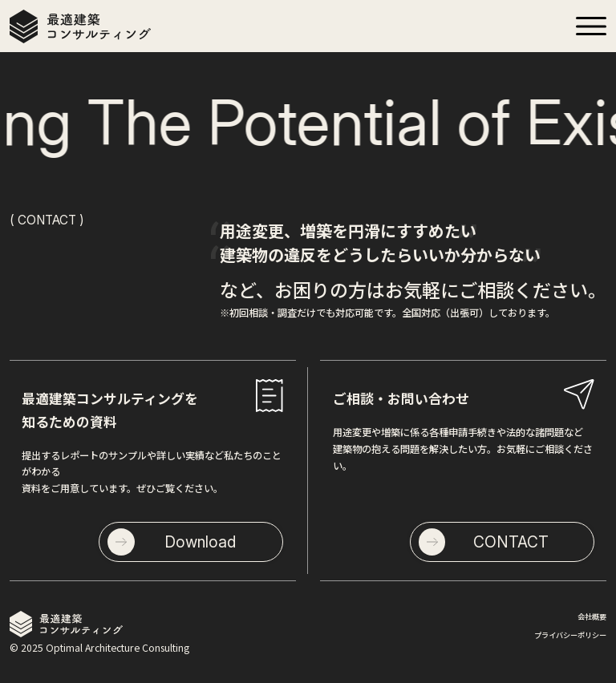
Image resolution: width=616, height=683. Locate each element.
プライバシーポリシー (570, 635)
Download (200, 542)
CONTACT (511, 542)
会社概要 (592, 616)
